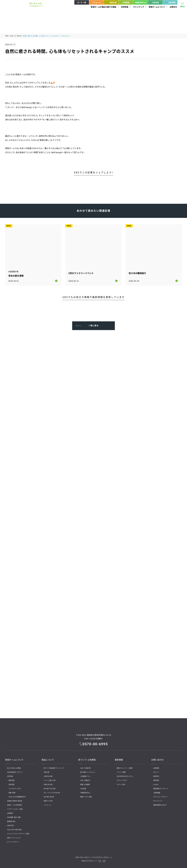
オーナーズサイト (14, 841)
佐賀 (104, 860)
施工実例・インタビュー (89, 772)
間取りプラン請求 (87, 796)
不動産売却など (141, 2)
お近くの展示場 (86, 767)
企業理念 (11, 813)
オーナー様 (82, 2)
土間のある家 (49, 776)
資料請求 (157, 780)
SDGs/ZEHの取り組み (16, 829)
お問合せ (173, 7)
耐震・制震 (13, 792)
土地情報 (126, 2)
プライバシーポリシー (162, 796)
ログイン (157, 772)
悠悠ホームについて (157, 7)
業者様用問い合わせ (161, 804)
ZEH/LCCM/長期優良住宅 (19, 796)
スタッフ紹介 (122, 784)
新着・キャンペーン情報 (126, 767)
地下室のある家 (50, 796)
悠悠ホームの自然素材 (16, 804)
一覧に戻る (93, 324)
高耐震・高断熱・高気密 (16, 800)
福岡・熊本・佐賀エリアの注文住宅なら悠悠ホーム (94, 857)
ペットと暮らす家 (51, 780)
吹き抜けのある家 (51, 788)
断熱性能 (13, 780)
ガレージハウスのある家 (53, 792)
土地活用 (155, 2)
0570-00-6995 (95, 743)
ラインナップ (138, 7)
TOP (7, 36)
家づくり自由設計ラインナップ (55, 767)
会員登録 (157, 767)
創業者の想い (12, 821)
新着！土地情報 (86, 784)
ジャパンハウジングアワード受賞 (20, 833)
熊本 (100, 860)
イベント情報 (122, 772)
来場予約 (157, 776)
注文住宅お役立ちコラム (126, 776)
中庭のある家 (49, 784)
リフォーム (96, 2)
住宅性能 (125, 7)
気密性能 (13, 784)
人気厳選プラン (86, 776)
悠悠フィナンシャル (15, 837)
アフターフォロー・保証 (16, 809)
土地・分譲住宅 (86, 780)
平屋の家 (47, 772)
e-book (156, 784)
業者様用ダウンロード (162, 788)
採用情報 (170, 2)
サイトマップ (159, 800)
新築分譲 (111, 2)
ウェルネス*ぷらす (16, 788)
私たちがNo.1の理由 (15, 767)
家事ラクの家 (49, 800)
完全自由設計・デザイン (16, 772)
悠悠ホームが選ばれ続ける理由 (103, 7)
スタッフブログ (16, 36)
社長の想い (12, 825)
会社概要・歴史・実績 (15, 817)
